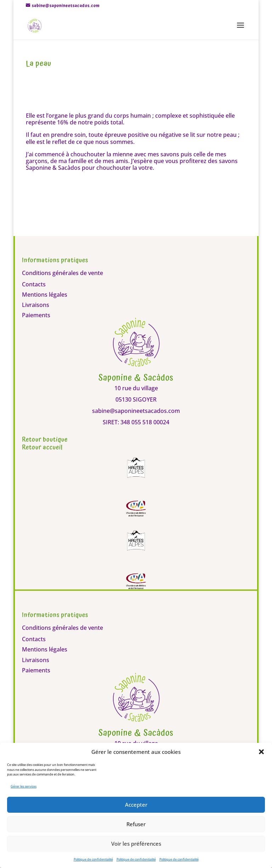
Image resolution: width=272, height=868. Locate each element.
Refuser (136, 824)
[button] (261, 752)
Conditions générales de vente (63, 273)
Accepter (136, 805)
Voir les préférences (136, 844)
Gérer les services (24, 786)
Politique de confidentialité (93, 859)
